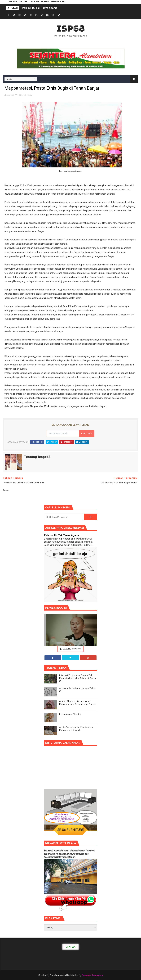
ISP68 (71, 28)
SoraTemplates (58, 975)
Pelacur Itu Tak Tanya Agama (40, 8)
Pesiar (30, 95)
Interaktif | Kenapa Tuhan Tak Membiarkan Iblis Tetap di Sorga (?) (78, 678)
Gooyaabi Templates (92, 975)
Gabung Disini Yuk (70, 649)
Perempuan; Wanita (70, 714)
